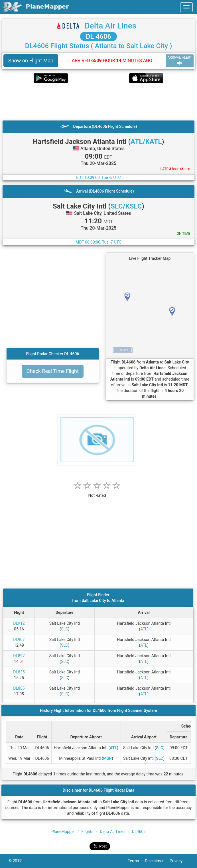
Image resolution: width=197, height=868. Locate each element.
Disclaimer (157, 861)
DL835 (19, 672)
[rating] (97, 492)
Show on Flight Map (31, 61)
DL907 (19, 640)
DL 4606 (99, 36)
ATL (144, 629)
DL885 (19, 688)
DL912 (19, 623)
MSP (107, 758)
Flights (88, 832)
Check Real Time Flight (53, 371)
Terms (136, 861)
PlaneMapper (63, 832)
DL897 (19, 656)
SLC (64, 629)
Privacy (179, 861)
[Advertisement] (99, 102)
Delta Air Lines (110, 26)
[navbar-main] (186, 7)
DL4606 (139, 832)
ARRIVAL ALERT (180, 61)
